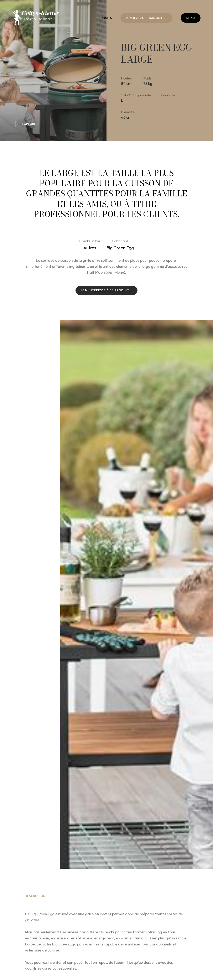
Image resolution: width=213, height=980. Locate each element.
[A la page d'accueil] (36, 18)
